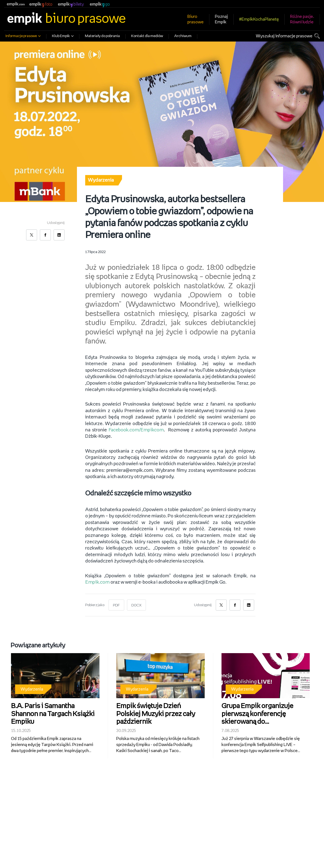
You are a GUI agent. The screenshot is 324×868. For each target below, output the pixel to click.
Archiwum (183, 36)
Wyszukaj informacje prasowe (284, 36)
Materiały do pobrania (102, 36)
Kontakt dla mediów (147, 36)
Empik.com (97, 580)
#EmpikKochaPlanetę (259, 19)
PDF (116, 603)
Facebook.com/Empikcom (136, 428)
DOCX (137, 603)
